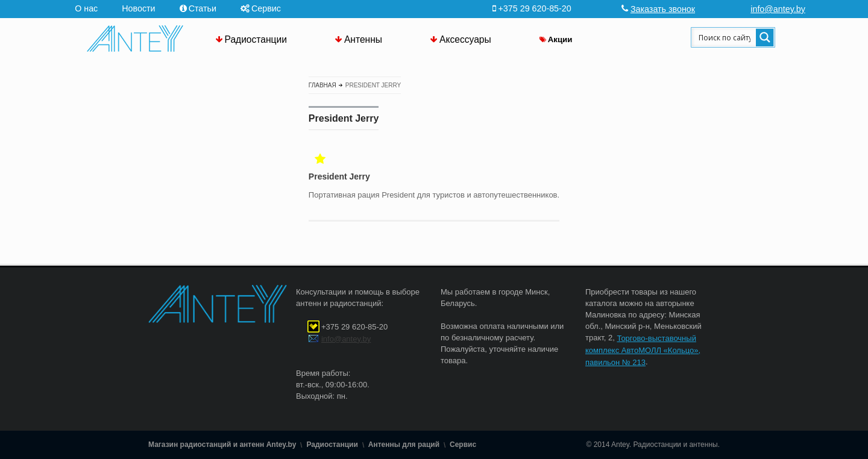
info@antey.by (778, 9)
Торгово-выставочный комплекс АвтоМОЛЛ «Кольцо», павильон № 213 (643, 350)
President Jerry (339, 177)
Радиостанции (256, 39)
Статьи (203, 8)
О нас (86, 8)
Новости (138, 8)
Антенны (363, 39)
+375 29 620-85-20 (354, 327)
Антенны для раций (404, 445)
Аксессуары (465, 39)
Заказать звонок (663, 9)
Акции (560, 39)
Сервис (266, 8)
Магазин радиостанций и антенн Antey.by (222, 445)
